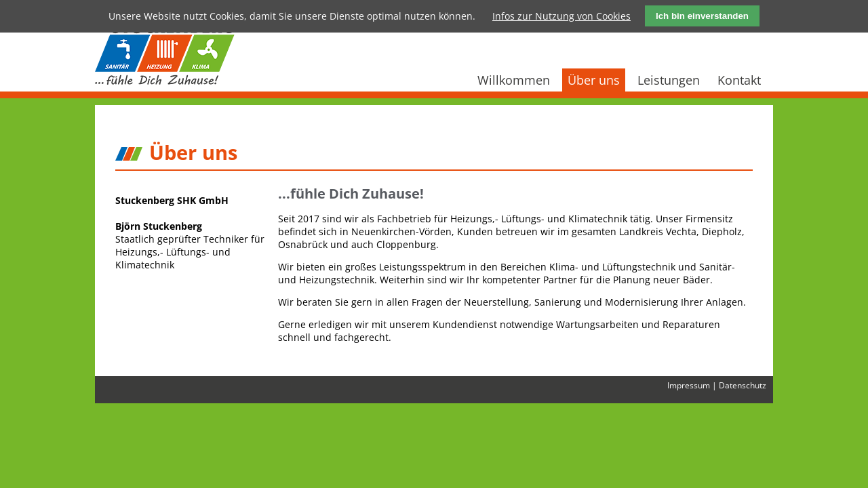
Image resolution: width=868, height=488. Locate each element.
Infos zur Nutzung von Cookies (561, 16)
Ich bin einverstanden (702, 16)
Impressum (689, 385)
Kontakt (739, 80)
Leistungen (669, 80)
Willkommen (514, 80)
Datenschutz (743, 385)
